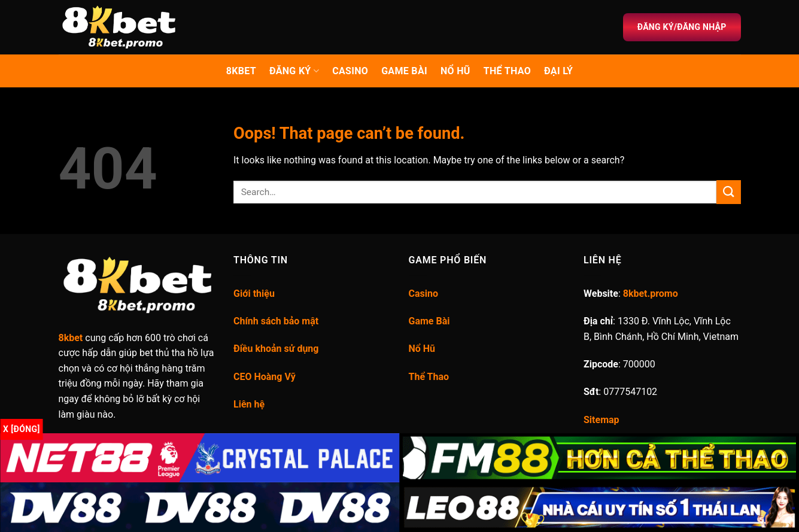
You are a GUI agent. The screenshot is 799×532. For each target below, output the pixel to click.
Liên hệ (249, 404)
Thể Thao (429, 377)
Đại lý (558, 71)
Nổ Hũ (455, 71)
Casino (350, 71)
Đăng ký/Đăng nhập (682, 27)
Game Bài (404, 71)
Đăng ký (294, 71)
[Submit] (728, 192)
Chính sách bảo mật (276, 321)
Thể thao (507, 71)
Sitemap (601, 420)
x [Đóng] (22, 429)
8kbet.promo (651, 294)
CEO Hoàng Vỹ (265, 377)
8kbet (241, 71)
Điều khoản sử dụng (276, 349)
